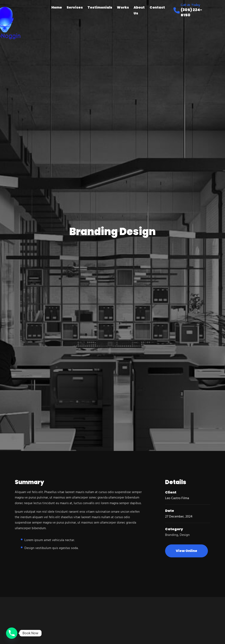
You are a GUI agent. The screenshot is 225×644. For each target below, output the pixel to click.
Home (57, 7)
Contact (157, 7)
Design (185, 535)
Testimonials (100, 7)
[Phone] (12, 633)
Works (123, 7)
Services (75, 7)
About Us (139, 10)
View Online (186, 551)
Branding (172, 535)
